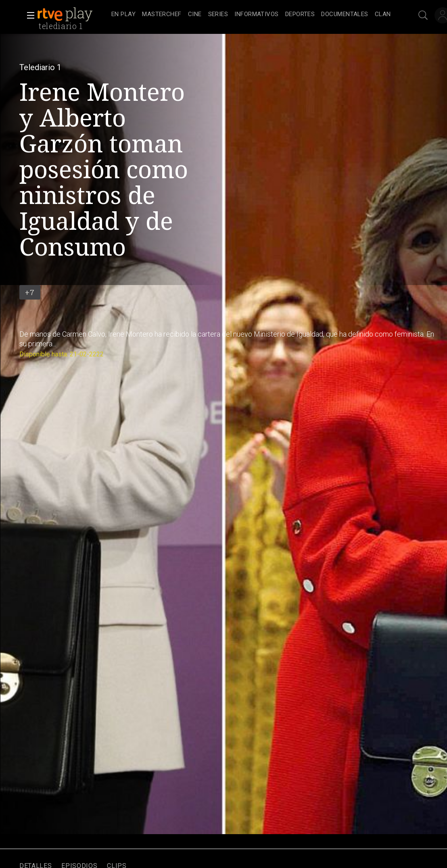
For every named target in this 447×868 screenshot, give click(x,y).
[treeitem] (123, 15)
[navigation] (251, 15)
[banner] (73, 15)
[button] (28, 15)
